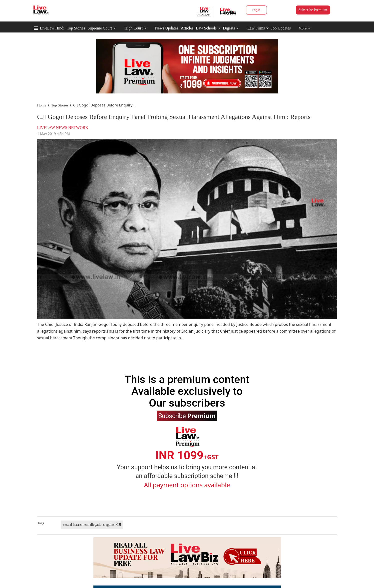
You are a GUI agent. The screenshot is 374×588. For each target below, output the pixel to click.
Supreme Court (100, 28)
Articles (187, 28)
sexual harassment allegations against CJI (92, 525)
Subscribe (187, 416)
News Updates (167, 28)
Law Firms (258, 28)
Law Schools (208, 28)
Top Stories (76, 28)
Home (42, 105)
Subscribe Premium (313, 10)
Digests (229, 28)
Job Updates (281, 28)
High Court (133, 28)
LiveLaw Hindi (52, 28)
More (304, 28)
